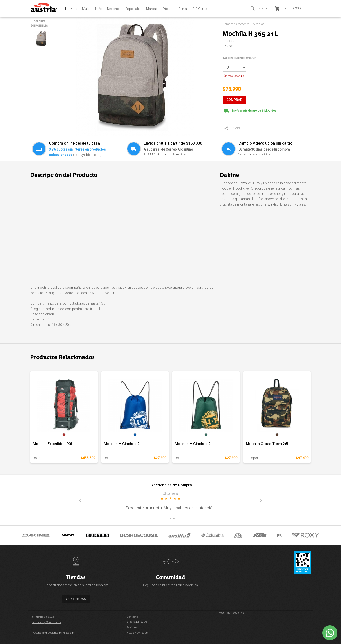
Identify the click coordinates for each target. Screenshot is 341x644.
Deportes (114, 9)
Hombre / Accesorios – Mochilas (244, 24)
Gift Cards (200, 9)
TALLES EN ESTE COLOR (239, 58)
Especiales (133, 9)
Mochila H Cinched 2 (122, 444)
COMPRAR (234, 100)
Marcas (152, 9)
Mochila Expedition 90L (53, 444)
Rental (183, 9)
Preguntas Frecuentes (231, 613)
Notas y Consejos (137, 633)
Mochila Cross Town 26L (267, 444)
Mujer (86, 9)
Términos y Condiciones (46, 622)
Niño (99, 9)
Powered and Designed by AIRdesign (53, 633)
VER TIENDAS (76, 599)
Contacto (132, 617)
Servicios (132, 628)
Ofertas (168, 9)
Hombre (71, 9)
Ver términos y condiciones (256, 154)
